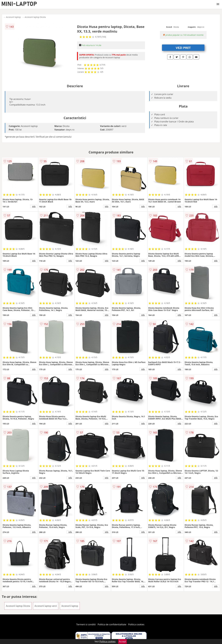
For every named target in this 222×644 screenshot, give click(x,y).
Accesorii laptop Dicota (35, 17)
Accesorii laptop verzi (46, 606)
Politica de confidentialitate (112, 624)
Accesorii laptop (13, 17)
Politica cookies (136, 624)
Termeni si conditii (86, 624)
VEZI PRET (183, 48)
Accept (122, 641)
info (34, 206)
